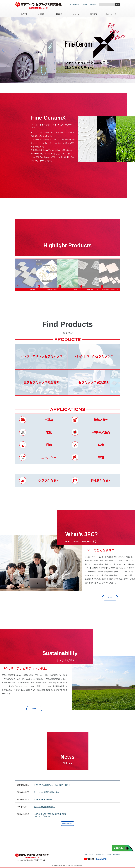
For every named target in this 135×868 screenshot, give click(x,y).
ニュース (76, 14)
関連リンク (101, 854)
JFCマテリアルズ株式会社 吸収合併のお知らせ (52, 785)
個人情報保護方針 (114, 854)
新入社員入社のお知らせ (43, 799)
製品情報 (24, 14)
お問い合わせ (111, 14)
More (110, 598)
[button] (65, 81)
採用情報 (94, 14)
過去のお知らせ (67, 823)
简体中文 (93, 5)
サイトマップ (74, 5)
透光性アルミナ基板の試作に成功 (46, 792)
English (84, 5)
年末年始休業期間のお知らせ (45, 807)
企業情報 (41, 14)
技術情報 (59, 14)
